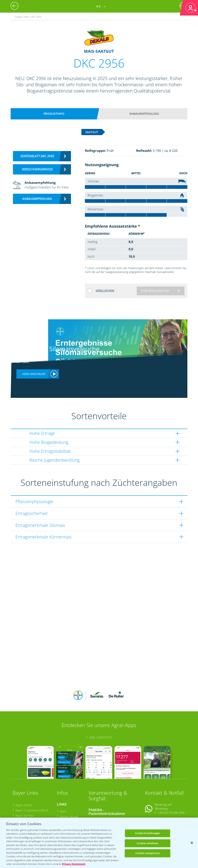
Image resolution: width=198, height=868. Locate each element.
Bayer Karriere (25, 790)
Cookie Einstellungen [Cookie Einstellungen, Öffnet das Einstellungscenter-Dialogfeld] (148, 833)
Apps (63, 786)
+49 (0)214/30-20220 (172, 813)
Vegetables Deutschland (31, 811)
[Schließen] (192, 843)
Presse (20, 806)
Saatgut (64, 814)
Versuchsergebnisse (37, 169)
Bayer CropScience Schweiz (33, 801)
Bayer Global (23, 780)
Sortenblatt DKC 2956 (37, 156)
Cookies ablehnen (147, 843)
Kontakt (156, 797)
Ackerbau (66, 808)
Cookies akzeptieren (148, 853)
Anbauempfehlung (144, 114)
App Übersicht (100, 712)
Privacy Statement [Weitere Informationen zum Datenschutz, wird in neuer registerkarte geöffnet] (74, 864)
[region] (99, 843)
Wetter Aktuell (69, 791)
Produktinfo (54, 114)
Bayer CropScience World (32, 785)
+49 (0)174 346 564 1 (172, 787)
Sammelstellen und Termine (109, 795)
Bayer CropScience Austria (32, 795)
